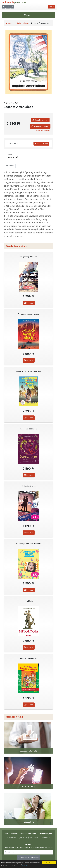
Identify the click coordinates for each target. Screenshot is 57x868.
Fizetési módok (12, 834)
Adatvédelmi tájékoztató (17, 838)
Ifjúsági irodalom (22, 23)
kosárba (29, 303)
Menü (28, 15)
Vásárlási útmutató (28, 834)
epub (38, 144)
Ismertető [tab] (10, 166)
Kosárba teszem (40, 120)
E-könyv (9, 23)
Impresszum (45, 838)
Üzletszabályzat (45, 834)
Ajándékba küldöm (40, 126)
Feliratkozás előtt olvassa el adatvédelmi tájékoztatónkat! (29, 848)
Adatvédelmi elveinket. (26, 866)
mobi (45, 144)
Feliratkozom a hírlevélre (28, 858)
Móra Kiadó (13, 157)
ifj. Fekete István (11, 103)
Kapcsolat (34, 838)
